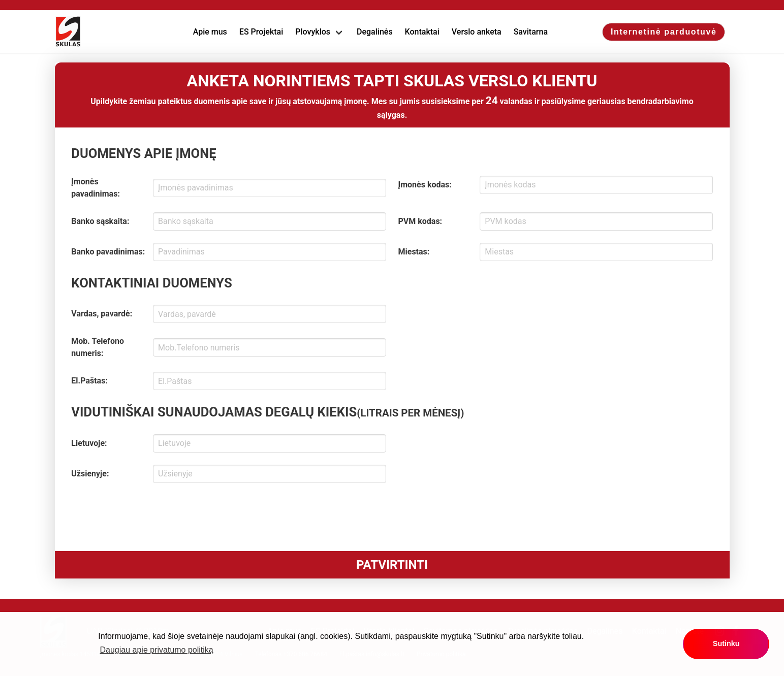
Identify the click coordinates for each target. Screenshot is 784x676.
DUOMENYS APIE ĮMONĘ (144, 153)
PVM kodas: (420, 221)
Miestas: (414, 252)
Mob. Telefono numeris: (98, 347)
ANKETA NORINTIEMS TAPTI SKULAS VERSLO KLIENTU (392, 81)
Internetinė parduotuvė (664, 32)
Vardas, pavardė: (102, 314)
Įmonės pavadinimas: (96, 188)
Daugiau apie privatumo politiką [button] (157, 650)
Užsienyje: (90, 474)
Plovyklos (313, 32)
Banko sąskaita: (100, 221)
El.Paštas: (89, 381)
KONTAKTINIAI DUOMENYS (151, 283)
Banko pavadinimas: (108, 252)
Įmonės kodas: (425, 185)
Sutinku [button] (726, 643)
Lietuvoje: (89, 443)
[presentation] (148, 515)
